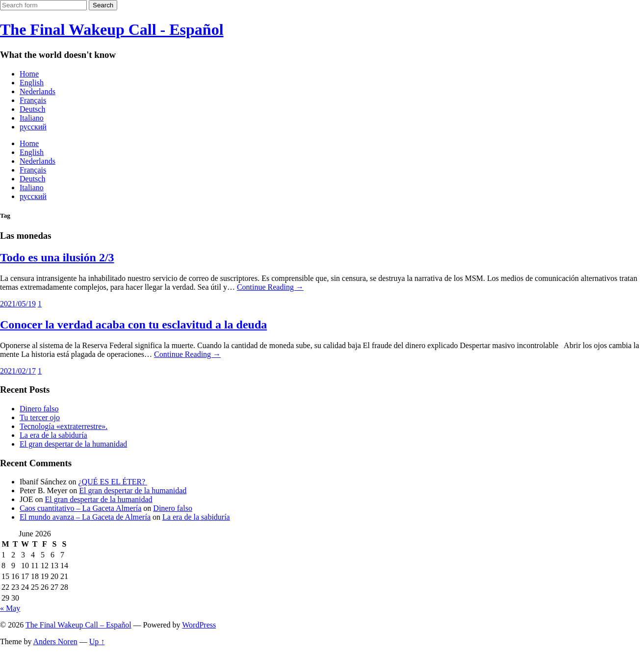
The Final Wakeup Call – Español (78, 625)
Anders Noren (55, 641)
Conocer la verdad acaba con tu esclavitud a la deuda (133, 325)
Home (29, 74)
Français (33, 100)
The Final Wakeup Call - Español (112, 29)
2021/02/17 (18, 371)
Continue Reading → (270, 287)
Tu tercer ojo (40, 417)
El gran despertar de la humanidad (73, 444)
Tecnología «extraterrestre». (64, 426)
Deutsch (32, 109)
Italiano (32, 118)
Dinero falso (39, 409)
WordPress (199, 625)
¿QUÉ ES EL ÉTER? (113, 482)
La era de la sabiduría (53, 435)
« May (10, 608)
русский (33, 127)
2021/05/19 (18, 304)
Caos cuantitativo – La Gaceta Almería (80, 508)
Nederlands (38, 91)
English (32, 83)
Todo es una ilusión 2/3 (57, 257)
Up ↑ (97, 641)
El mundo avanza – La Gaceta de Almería (85, 517)
